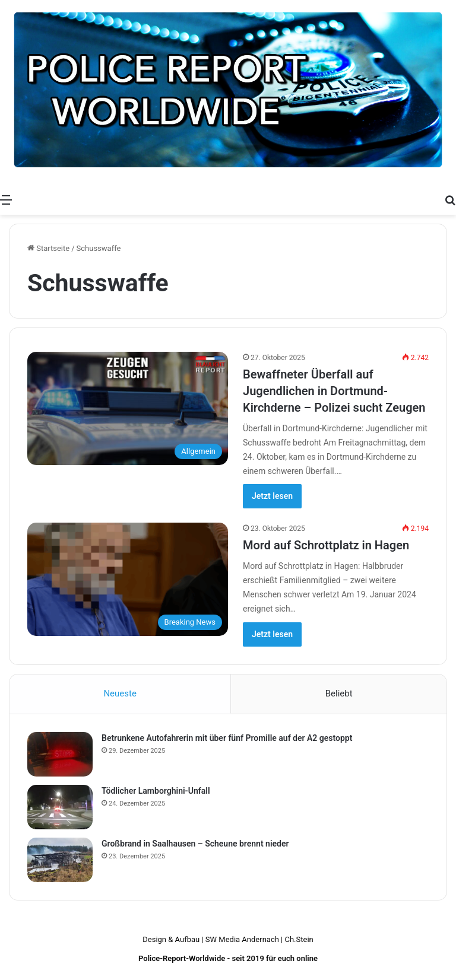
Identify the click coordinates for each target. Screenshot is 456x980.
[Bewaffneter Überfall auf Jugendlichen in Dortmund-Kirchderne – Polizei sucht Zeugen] (128, 408)
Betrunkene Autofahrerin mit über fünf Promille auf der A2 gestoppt (227, 738)
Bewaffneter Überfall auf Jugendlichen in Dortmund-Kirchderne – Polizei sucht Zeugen (334, 391)
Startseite (48, 248)
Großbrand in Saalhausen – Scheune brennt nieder (195, 844)
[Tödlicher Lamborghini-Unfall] (60, 807)
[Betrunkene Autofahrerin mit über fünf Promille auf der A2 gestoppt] (60, 754)
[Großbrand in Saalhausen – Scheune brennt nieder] (60, 860)
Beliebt (339, 693)
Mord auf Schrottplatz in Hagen (326, 545)
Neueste (120, 693)
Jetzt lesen (272, 496)
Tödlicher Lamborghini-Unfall (156, 791)
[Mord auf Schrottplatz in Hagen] (128, 579)
